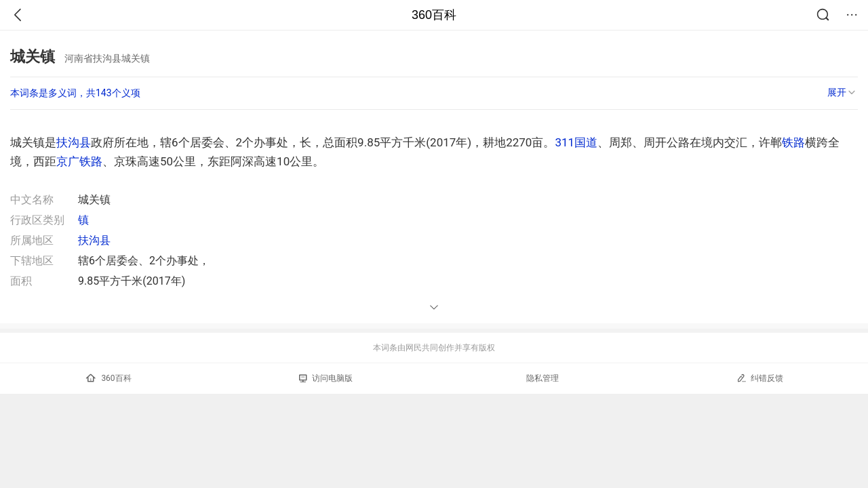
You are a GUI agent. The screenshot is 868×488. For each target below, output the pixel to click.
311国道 (576, 142)
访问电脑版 (326, 378)
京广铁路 (79, 161)
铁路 (793, 142)
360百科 (434, 15)
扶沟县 (74, 142)
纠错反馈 (760, 378)
